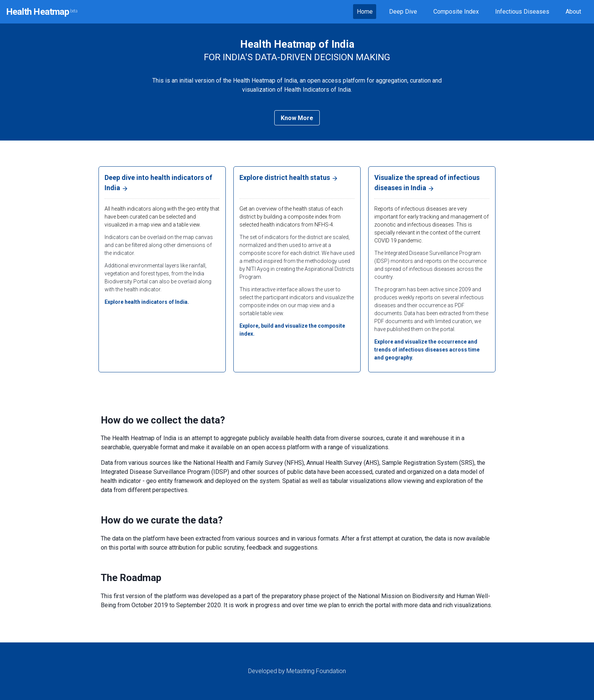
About (573, 12)
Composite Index (456, 12)
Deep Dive (403, 12)
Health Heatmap (42, 12)
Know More (297, 118)
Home (365, 12)
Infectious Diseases (522, 12)
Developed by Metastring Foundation (297, 671)
